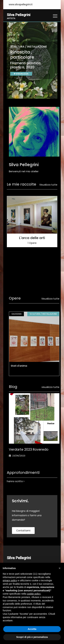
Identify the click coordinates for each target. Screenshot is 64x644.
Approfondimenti (23, 473)
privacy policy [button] (10, 580)
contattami (23, 531)
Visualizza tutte (48, 185)
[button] (60, 568)
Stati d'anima (19, 366)
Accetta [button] (32, 629)
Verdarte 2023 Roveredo (29, 450)
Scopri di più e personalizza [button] (32, 637)
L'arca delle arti (32, 238)
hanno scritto (16, 481)
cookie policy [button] (34, 594)
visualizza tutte (50, 387)
